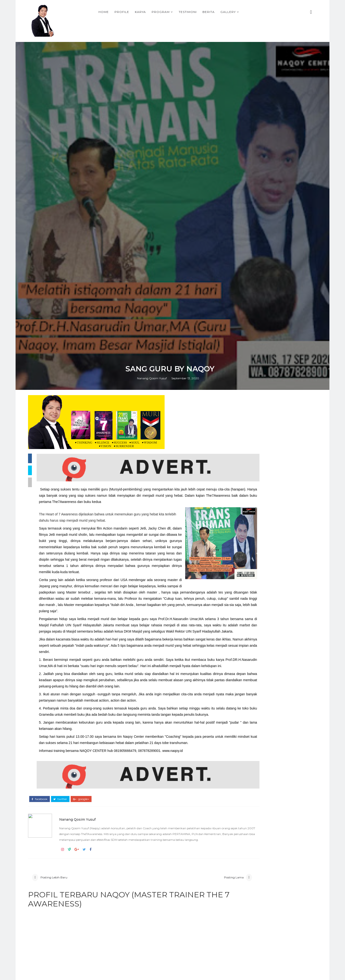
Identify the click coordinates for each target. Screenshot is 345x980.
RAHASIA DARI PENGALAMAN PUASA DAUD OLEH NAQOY (279, 847)
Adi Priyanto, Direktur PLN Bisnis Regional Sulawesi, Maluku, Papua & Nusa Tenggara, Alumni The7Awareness (271, 762)
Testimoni (230, 11)
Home (146, 11)
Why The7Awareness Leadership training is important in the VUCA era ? (272, 700)
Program (203, 11)
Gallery (270, 11)
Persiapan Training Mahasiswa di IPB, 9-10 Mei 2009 (280, 951)
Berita (251, 11)
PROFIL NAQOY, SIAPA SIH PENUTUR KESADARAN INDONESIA (282, 908)
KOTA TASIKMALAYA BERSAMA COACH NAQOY (270, 708)
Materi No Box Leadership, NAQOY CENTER (278, 805)
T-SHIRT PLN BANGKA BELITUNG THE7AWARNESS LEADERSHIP (265, 724)
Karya (183, 11)
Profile (164, 11)
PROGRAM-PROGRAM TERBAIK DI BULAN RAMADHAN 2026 (267, 716)
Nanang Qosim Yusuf (155, 614)
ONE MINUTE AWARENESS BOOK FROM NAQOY (272, 692)
